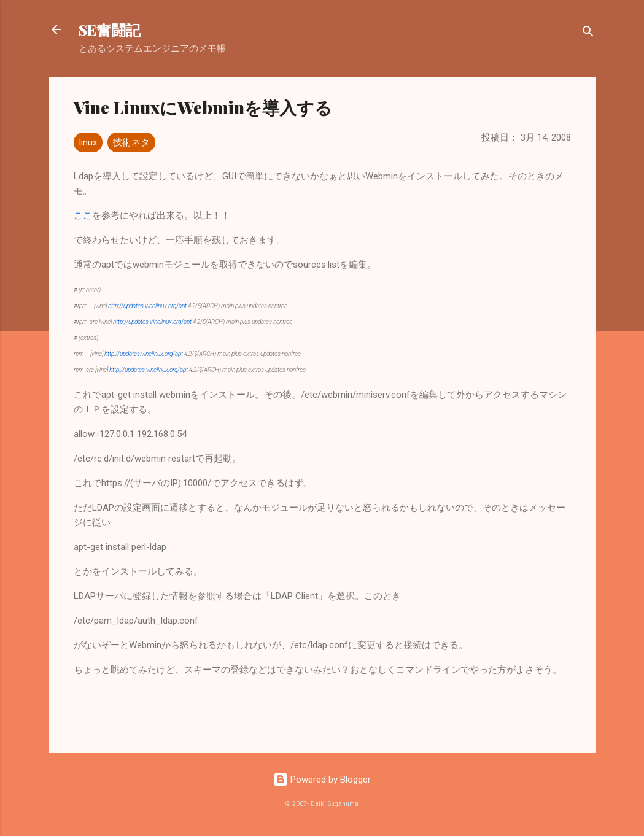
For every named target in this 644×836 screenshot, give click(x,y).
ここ (83, 215)
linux (88, 142)
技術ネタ (131, 142)
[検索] (588, 33)
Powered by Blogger (322, 780)
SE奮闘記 (110, 29)
